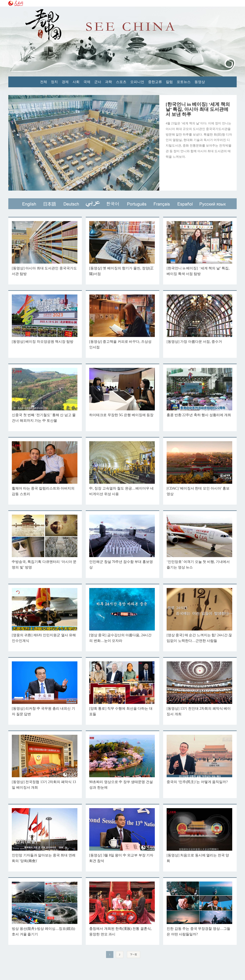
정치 (54, 82)
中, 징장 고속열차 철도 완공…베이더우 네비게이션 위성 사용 (122, 469)
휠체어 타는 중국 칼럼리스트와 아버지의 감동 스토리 (45, 469)
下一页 (134, 955)
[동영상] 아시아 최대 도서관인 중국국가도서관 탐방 (45, 248)
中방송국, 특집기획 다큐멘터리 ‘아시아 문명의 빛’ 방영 (45, 542)
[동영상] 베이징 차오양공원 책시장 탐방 (45, 319)
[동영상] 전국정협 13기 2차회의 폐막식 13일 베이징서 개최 (45, 762)
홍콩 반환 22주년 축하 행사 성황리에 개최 (199, 392)
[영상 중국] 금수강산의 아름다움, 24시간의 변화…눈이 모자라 (122, 615)
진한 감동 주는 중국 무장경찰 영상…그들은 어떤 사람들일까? (199, 909)
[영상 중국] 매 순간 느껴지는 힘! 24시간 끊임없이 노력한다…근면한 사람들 (199, 615)
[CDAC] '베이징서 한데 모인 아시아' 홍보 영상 (199, 469)
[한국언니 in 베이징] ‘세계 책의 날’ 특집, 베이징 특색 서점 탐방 (199, 248)
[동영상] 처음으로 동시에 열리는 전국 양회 (199, 835)
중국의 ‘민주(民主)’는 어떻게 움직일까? (199, 759)
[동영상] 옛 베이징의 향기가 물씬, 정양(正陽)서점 (122, 248)
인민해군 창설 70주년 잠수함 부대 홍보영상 (122, 542)
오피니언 (137, 82)
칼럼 (169, 82)
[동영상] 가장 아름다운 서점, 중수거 (199, 319)
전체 (44, 82)
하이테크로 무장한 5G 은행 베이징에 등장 (122, 392)
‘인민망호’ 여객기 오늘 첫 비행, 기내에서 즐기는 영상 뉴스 (199, 542)
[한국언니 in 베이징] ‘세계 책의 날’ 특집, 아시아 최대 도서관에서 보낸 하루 (198, 109)
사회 (76, 82)
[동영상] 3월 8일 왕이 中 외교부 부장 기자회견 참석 (122, 835)
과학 (109, 82)
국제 (87, 82)
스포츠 (121, 82)
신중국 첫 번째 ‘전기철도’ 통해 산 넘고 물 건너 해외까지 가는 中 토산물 (45, 395)
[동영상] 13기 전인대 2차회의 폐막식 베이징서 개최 (199, 689)
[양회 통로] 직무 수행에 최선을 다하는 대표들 (122, 689)
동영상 (200, 82)
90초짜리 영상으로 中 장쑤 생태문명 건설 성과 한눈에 (122, 762)
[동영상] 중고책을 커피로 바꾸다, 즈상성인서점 (122, 322)
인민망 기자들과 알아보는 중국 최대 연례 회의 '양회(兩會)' (45, 835)
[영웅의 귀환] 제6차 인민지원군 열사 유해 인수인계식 (45, 615)
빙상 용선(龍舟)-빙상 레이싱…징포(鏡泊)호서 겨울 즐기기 (45, 909)
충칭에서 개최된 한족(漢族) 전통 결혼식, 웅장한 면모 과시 (122, 909)
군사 (98, 82)
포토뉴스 (184, 82)
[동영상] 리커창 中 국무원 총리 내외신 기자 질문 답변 (45, 689)
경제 (65, 82)
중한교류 (155, 82)
